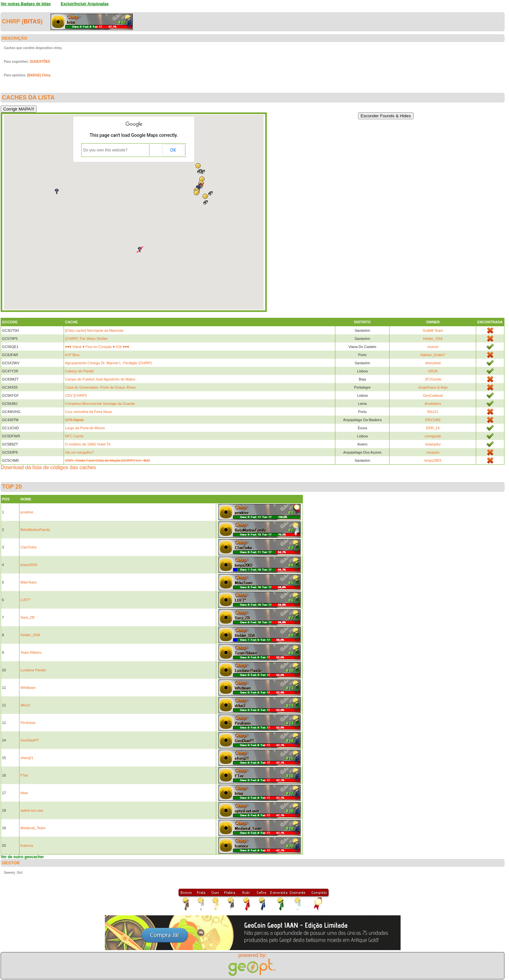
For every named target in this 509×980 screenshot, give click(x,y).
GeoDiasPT (30, 740)
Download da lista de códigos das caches (48, 467)
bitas (32, 21)
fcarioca (27, 845)
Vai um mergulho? (79, 452)
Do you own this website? (106, 150)
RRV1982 (433, 420)
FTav (24, 775)
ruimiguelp (433, 436)
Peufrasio (28, 723)
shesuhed (433, 363)
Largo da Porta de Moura (85, 428)
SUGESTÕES (40, 62)
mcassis (433, 452)
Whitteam (28, 688)
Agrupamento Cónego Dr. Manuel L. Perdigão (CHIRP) (108, 363)
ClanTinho (29, 547)
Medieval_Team (33, 828)
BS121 (433, 412)
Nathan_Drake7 (433, 355)
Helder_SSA (433, 339)
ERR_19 (433, 428)
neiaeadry (433, 444)
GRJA (433, 371)
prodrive (27, 512)
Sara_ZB (27, 617)
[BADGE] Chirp (39, 75)
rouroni (433, 347)
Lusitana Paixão (33, 670)
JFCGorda (433, 379)
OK (173, 150)
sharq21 (27, 758)
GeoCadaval (433, 395)
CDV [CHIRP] (76, 395)
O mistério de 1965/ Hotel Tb (88, 444)
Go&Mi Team (433, 330)
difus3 (25, 705)
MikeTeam (29, 582)
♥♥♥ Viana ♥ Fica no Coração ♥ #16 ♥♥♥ (97, 347)
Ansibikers (433, 404)
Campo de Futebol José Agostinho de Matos (100, 379)
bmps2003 (433, 460)
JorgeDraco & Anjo (433, 387)
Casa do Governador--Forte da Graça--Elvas (100, 387)
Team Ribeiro (31, 652)
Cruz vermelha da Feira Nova (88, 412)
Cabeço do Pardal (79, 371)
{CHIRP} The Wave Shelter (86, 339)
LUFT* (26, 600)
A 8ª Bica (72, 355)
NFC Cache (74, 436)
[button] (198, 166)
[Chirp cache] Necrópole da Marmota (94, 330)
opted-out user (32, 810)
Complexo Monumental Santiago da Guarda (100, 404)
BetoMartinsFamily (35, 530)
